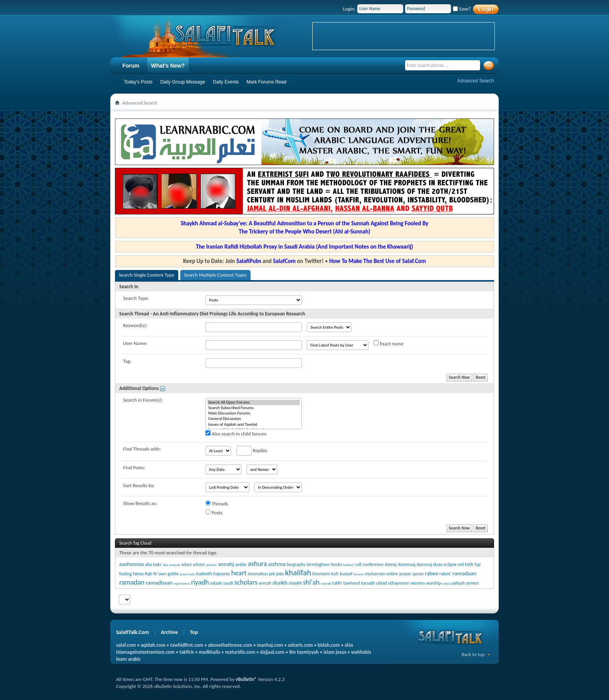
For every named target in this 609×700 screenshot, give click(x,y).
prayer (405, 574)
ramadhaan (159, 583)
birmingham (318, 564)
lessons (359, 574)
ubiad (381, 583)
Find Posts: (134, 468)
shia (349, 645)
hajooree (222, 574)
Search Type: (136, 298)
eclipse (450, 564)
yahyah (458, 583)
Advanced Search (476, 81)
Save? (462, 9)
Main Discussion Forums (254, 413)
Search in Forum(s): (143, 400)
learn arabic (128, 659)
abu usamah (171, 565)
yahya (446, 583)
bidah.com (329, 645)
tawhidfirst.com (187, 645)
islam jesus (335, 652)
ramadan (132, 582)
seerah (265, 583)
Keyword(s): (135, 325)
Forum (131, 66)
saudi (228, 583)
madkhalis (210, 652)
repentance (182, 583)
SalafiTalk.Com (132, 632)
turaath (368, 583)
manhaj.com (270, 645)
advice (199, 564)
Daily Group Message (183, 82)
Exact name (389, 343)
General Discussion (254, 419)
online (392, 574)
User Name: (135, 343)
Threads (217, 503)
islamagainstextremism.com (145, 652)
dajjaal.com (272, 652)
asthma (277, 564)
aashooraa (131, 564)
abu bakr (153, 564)
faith (469, 564)
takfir (337, 583)
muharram (375, 574)
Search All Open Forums (254, 402)
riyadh (200, 582)
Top (194, 632)
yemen (472, 583)
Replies (252, 451)
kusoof (346, 574)
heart (239, 573)
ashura (257, 564)
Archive (169, 632)
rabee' (446, 574)
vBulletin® (246, 679)
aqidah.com (153, 645)
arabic (241, 564)
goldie (173, 574)
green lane (188, 574)
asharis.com (300, 645)
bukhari (349, 565)
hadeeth (204, 574)
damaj (391, 564)
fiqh (149, 574)
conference (373, 564)
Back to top (473, 654)
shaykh (295, 583)
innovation (258, 574)
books (337, 564)
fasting (125, 574)
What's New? (168, 66)
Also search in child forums (236, 434)
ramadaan (464, 573)
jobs (280, 574)
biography (296, 564)
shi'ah (311, 582)
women (418, 583)
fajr (478, 564)
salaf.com (126, 645)
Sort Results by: (139, 485)
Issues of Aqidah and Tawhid (254, 425)
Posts (214, 512)
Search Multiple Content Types (215, 275)
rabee (432, 573)
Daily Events (226, 82)
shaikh (280, 583)
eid (461, 564)
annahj (226, 564)
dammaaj (407, 564)
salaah (216, 583)
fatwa (138, 574)
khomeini (321, 574)
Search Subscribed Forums (254, 408)
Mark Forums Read (267, 82)
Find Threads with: (142, 449)
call (358, 564)
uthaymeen (399, 583)
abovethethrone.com (230, 645)
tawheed (352, 583)
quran (418, 574)
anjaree (211, 565)
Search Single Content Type (147, 275)
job (272, 574)
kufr (335, 574)
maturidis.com (240, 652)
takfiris (187, 652)
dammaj (424, 564)
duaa (438, 564)
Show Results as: (140, 503)
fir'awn (160, 574)
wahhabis (361, 652)
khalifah (298, 573)
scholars (246, 582)
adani (186, 564)
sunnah (326, 583)
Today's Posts (138, 82)
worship (434, 583)
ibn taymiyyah (304, 652)
